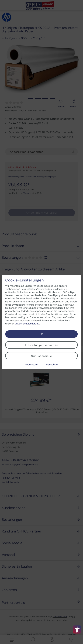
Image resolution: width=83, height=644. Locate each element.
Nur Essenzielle (41, 356)
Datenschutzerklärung (27, 324)
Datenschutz (51, 364)
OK (41, 334)
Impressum (31, 364)
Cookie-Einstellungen (25, 280)
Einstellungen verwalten (42, 345)
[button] (77, 629)
